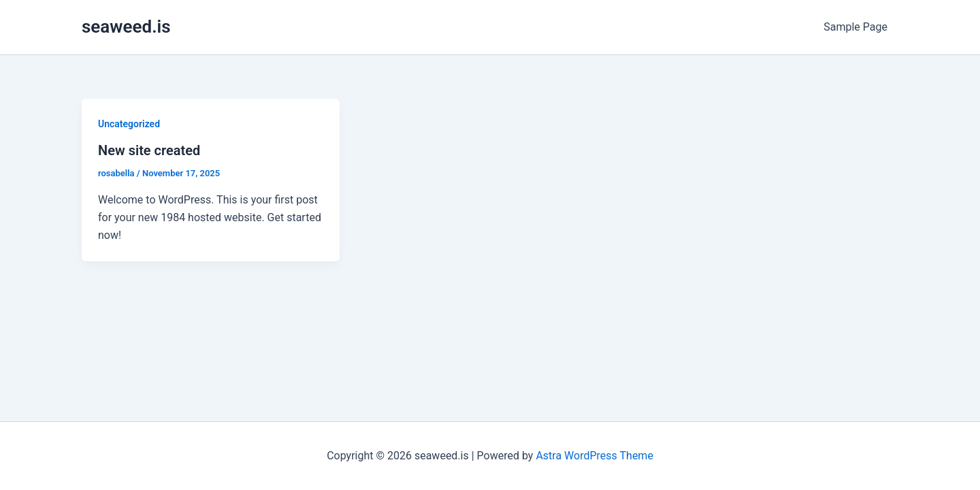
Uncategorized (129, 124)
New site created (149, 150)
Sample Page (855, 27)
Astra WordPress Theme (594, 456)
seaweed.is (126, 27)
